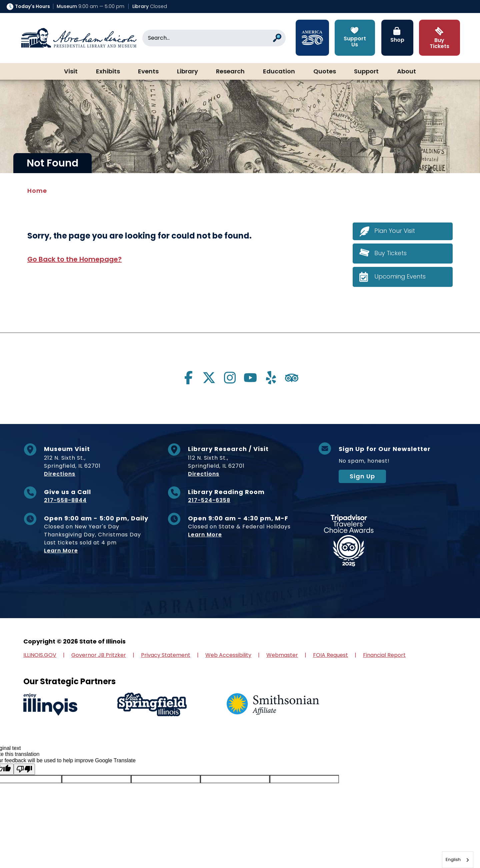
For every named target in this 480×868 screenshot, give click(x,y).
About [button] (406, 72)
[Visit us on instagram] (230, 378)
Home (37, 191)
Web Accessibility (228, 655)
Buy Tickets (390, 253)
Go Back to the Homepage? (74, 259)
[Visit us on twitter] (209, 378)
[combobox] (458, 860)
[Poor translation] (24, 769)
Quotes (325, 72)
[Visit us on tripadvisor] (292, 378)
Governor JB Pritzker (99, 655)
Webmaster (282, 655)
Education (279, 72)
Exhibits (108, 72)
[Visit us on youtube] (250, 378)
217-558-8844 (65, 500)
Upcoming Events (400, 276)
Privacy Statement (166, 655)
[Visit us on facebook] (188, 378)
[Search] (214, 38)
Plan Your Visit (395, 231)
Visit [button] (71, 72)
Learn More (61, 551)
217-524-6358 (209, 500)
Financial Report (384, 655)
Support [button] (366, 72)
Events (148, 72)
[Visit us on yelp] (271, 378)
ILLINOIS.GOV (40, 655)
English (453, 859)
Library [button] (187, 72)
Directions (60, 474)
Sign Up (362, 476)
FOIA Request (330, 655)
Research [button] (230, 72)
